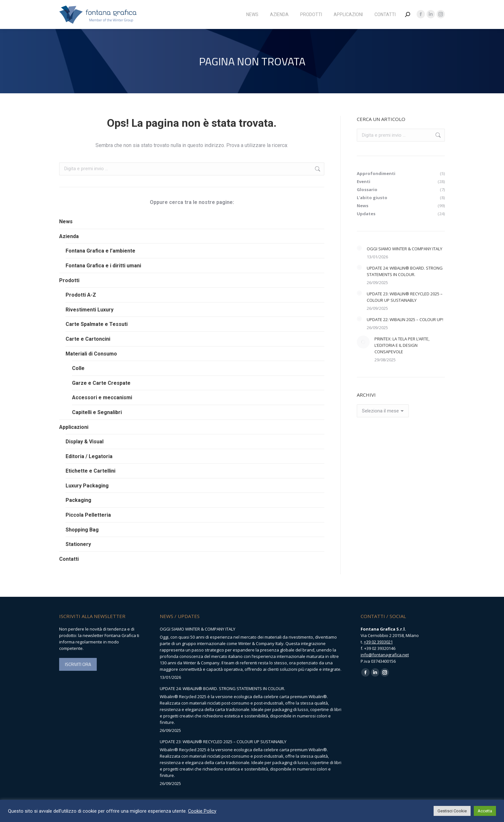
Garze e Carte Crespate (101, 383)
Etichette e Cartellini (90, 471)
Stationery (78, 544)
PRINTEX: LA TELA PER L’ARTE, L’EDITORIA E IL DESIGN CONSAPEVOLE (402, 345)
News (66, 222)
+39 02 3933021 (378, 642)
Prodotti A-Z (81, 295)
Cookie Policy (202, 811)
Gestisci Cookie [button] (452, 811)
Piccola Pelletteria (88, 515)
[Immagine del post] (359, 248)
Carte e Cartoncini (88, 339)
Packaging (78, 500)
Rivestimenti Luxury (90, 310)
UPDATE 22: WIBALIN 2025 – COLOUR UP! (405, 319)
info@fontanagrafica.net (385, 655)
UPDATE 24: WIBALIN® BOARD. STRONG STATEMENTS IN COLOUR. (405, 271)
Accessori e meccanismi (102, 397)
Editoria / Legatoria (89, 456)
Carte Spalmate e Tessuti (97, 324)
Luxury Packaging (87, 486)
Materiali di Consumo (91, 354)
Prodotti (69, 280)
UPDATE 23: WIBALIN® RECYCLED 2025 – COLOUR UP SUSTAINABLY (405, 297)
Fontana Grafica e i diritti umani (103, 266)
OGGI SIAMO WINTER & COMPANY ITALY (405, 249)
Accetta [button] (485, 811)
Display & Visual (85, 442)
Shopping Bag (82, 530)
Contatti (69, 559)
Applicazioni (74, 427)
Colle (78, 368)
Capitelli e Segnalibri (97, 412)
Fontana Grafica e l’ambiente (100, 251)
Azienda (69, 236)
